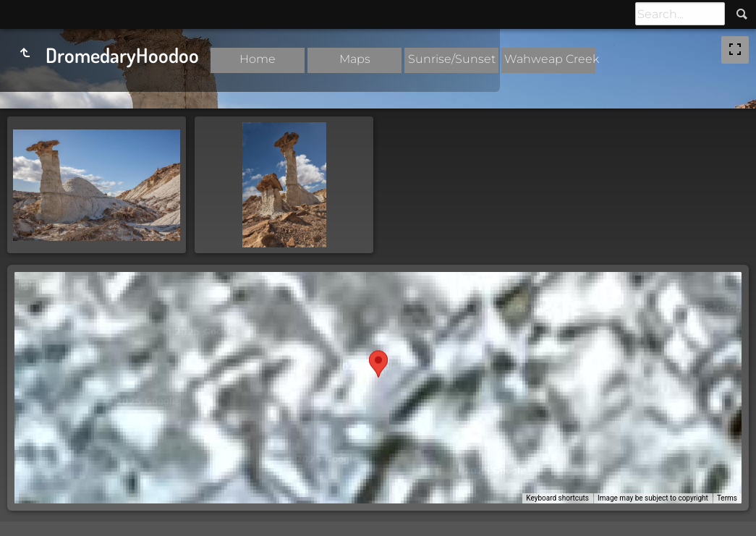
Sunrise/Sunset (452, 59)
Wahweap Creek (552, 59)
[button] (378, 374)
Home (258, 59)
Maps (355, 59)
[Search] (680, 14)
